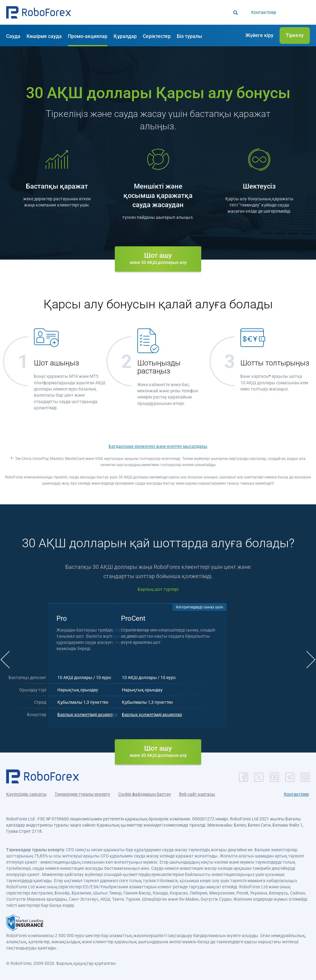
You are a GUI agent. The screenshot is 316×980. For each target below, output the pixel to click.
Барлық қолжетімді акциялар (120, 713)
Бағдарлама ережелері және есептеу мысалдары (158, 446)
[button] (39, 12)
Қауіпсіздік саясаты (26, 792)
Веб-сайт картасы (197, 792)
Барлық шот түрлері (158, 589)
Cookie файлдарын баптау (145, 792)
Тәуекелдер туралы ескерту (82, 792)
